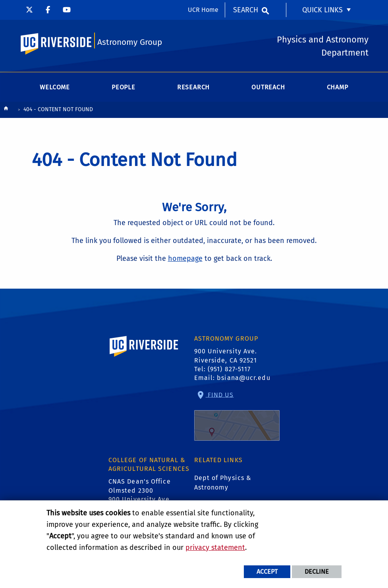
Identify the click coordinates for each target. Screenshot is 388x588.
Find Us (237, 415)
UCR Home (203, 10)
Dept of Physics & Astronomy (223, 483)
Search (246, 10)
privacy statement (215, 548)
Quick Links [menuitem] (322, 10)
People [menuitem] (124, 87)
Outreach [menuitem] (268, 87)
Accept (267, 572)
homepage (185, 258)
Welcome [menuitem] (55, 87)
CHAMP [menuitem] (338, 87)
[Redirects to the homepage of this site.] (6, 110)
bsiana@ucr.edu (243, 378)
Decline (317, 572)
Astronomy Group (130, 42)
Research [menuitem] (193, 87)
